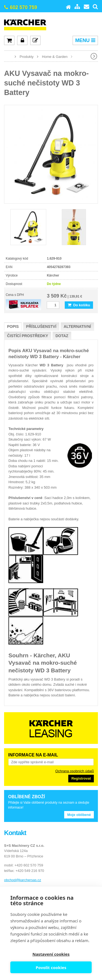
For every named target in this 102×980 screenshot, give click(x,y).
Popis (13, 326)
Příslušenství (41, 326)
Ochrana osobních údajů (75, 771)
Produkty (27, 57)
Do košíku (79, 305)
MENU (85, 40)
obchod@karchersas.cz (23, 880)
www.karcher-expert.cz (8, 56)
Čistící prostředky (28, 336)
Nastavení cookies (51, 954)
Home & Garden (55, 57)
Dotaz (62, 336)
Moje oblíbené (79, 815)
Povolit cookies (51, 967)
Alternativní (77, 326)
